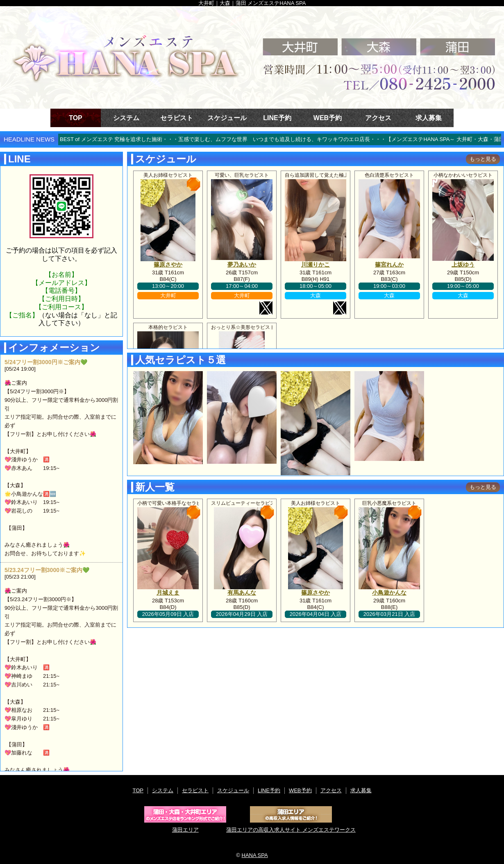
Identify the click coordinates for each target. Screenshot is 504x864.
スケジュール (227, 118)
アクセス (378, 118)
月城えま (168, 593)
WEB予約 (328, 118)
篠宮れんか (389, 264)
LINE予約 (277, 118)
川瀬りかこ (316, 264)
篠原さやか (168, 264)
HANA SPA (255, 855)
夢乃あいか (242, 264)
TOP (76, 118)
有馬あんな (242, 593)
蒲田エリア (185, 820)
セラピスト (177, 118)
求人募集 (429, 118)
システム (126, 118)
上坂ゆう (463, 264)
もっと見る (483, 159)
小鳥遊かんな (389, 593)
